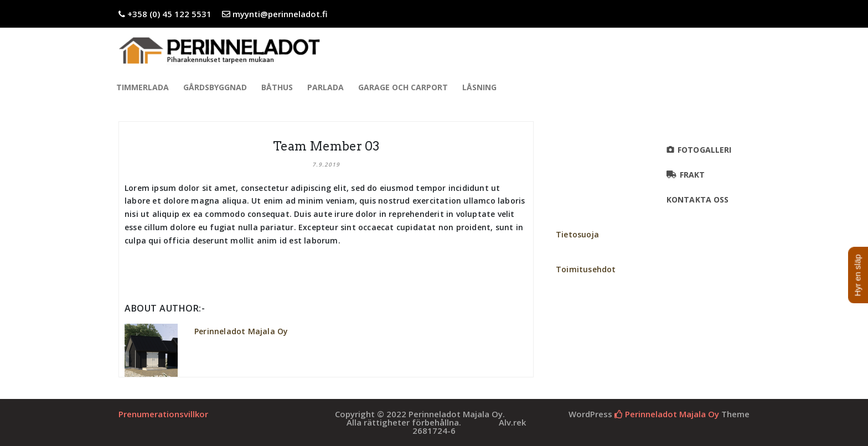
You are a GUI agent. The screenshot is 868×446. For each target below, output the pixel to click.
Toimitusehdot (586, 269)
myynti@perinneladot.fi (280, 14)
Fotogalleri (704, 150)
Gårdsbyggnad (217, 87)
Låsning (481, 87)
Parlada (327, 87)
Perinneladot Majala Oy (241, 331)
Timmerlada (144, 87)
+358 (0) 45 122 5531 (169, 14)
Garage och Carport (405, 87)
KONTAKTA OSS (699, 199)
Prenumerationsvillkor (163, 414)
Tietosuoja (577, 234)
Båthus (279, 87)
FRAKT (693, 175)
